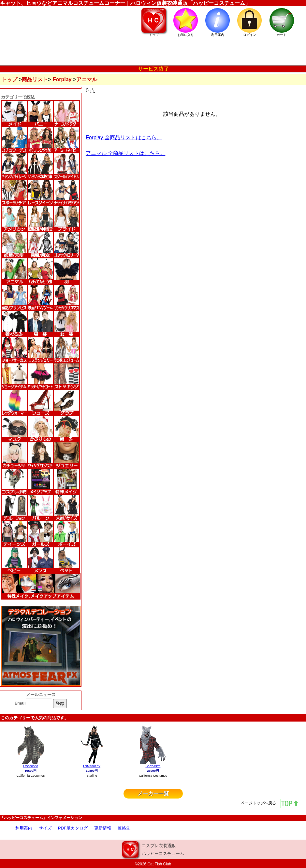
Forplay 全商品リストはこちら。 (124, 137)
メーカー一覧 (153, 793)
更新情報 (103, 828)
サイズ (45, 828)
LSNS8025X (92, 766)
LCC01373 (153, 766)
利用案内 (24, 828)
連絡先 (124, 828)
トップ (9, 79)
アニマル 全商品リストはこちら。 (125, 153)
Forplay (62, 79)
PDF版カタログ (73, 828)
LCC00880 (31, 766)
